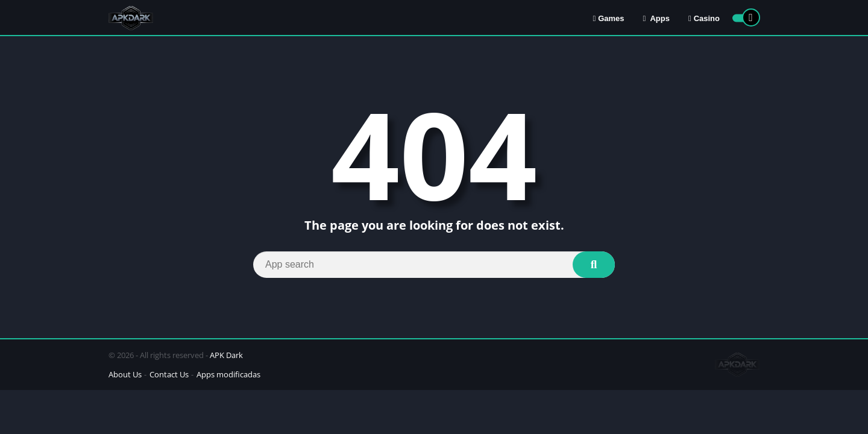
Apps (656, 18)
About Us (125, 374)
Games (608, 18)
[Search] (434, 265)
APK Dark (226, 355)
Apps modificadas (228, 374)
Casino (704, 18)
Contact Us (169, 374)
